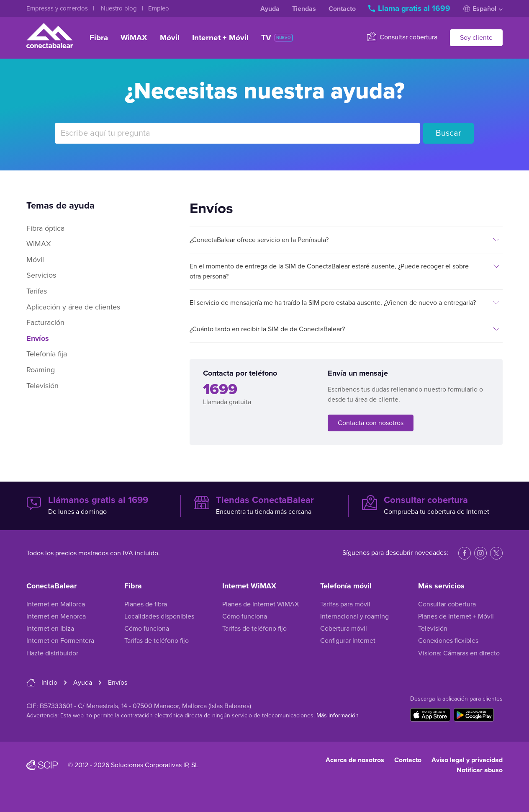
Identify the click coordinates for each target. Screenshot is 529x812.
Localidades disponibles (159, 616)
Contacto (342, 9)
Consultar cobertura (402, 37)
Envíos (38, 338)
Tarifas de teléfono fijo (157, 641)
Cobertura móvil (344, 629)
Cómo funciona (147, 629)
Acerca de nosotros (355, 760)
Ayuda (270, 9)
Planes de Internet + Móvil (456, 616)
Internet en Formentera (60, 641)
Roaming (41, 370)
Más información (338, 715)
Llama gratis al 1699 (410, 8)
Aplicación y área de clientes (73, 307)
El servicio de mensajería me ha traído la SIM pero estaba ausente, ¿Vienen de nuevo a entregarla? (333, 303)
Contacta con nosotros (371, 423)
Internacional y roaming (354, 616)
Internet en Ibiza (50, 629)
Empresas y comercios (58, 8)
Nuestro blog (120, 8)
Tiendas (304, 9)
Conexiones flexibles (448, 641)
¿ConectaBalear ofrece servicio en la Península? (259, 240)
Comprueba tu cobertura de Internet (432, 505)
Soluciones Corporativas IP (149, 765)
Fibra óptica (45, 228)
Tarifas (37, 291)
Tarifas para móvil (345, 604)
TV (277, 38)
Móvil (170, 38)
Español (483, 9)
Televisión (42, 386)
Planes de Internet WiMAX (261, 604)
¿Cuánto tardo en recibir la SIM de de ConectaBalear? (267, 329)
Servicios (41, 275)
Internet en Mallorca (56, 604)
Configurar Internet (348, 641)
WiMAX (134, 38)
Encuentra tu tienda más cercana (264, 505)
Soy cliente (476, 38)
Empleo (159, 8)
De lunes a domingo (97, 505)
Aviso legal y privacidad (467, 760)
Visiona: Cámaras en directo (459, 653)
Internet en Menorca (56, 616)
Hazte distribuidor (52, 653)
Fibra (99, 38)
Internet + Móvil (220, 38)
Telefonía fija (47, 354)
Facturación (45, 322)
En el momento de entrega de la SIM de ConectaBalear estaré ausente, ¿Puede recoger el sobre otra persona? (329, 271)
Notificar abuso (480, 770)
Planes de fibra (146, 604)
